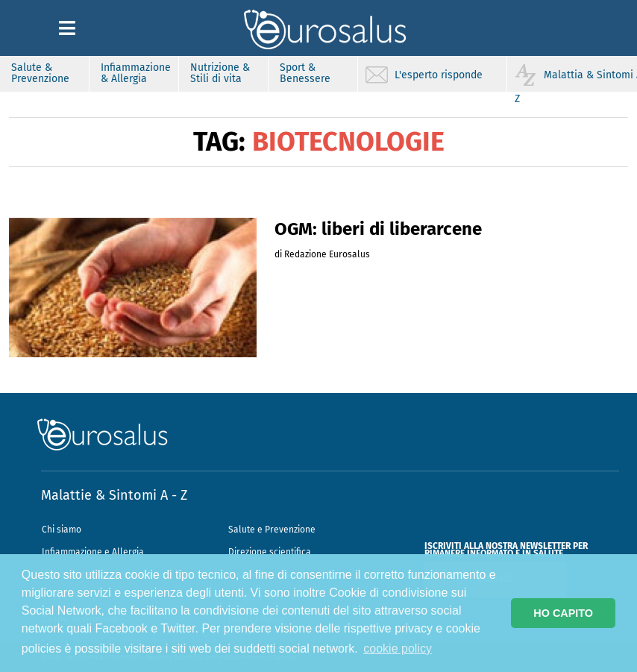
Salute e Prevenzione (272, 530)
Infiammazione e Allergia (93, 552)
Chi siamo (62, 530)
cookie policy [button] (398, 649)
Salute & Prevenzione (40, 73)
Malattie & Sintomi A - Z (114, 495)
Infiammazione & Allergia (136, 73)
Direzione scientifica (270, 552)
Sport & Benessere (305, 73)
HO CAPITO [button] (563, 613)
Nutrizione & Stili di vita (220, 73)
